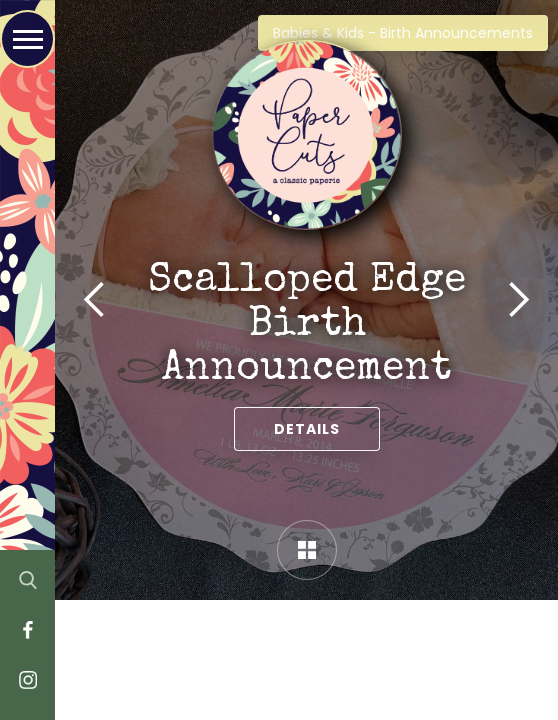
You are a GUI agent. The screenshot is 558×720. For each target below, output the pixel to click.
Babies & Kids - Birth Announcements (403, 33)
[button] (95, 300)
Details (307, 429)
